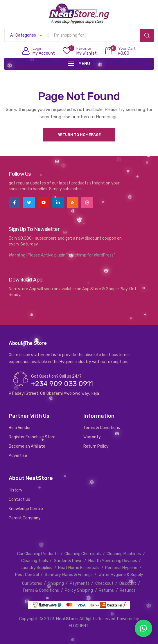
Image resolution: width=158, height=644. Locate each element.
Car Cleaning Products (38, 554)
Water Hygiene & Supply (121, 575)
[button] (143, 628)
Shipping (56, 583)
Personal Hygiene (121, 568)
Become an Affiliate (27, 446)
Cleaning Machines (124, 554)
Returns (106, 590)
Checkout (104, 583)
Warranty (92, 437)
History (16, 490)
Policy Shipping (79, 590)
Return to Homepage (79, 135)
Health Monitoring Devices (113, 561)
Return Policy (96, 446)
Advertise (18, 456)
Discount (128, 583)
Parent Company (25, 518)
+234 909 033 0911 (62, 384)
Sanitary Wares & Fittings (69, 575)
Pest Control (27, 575)
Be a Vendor (20, 428)
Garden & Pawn (68, 561)
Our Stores (32, 583)
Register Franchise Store (32, 437)
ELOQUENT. (79, 626)
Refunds (128, 590)
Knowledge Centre (26, 509)
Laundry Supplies (36, 568)
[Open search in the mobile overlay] (79, 35)
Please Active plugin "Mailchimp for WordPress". (72, 255)
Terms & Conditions (102, 428)
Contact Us (19, 499)
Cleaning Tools (35, 561)
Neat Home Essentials (79, 568)
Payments (80, 583)
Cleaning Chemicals (83, 554)
